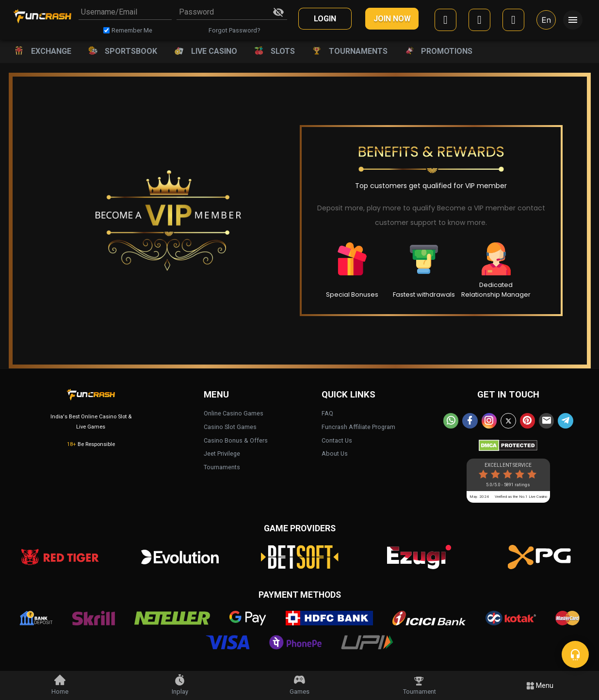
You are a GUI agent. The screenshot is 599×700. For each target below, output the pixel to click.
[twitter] (508, 419)
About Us (335, 452)
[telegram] (564, 419)
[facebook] (445, 21)
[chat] (575, 654)
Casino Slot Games (230, 425)
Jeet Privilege (222, 452)
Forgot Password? (234, 30)
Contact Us (337, 438)
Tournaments (222, 465)
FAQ (327, 412)
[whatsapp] (453, 419)
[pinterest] (527, 419)
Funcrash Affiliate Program (358, 425)
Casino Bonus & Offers (236, 438)
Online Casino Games (234, 412)
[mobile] (513, 21)
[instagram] (490, 419)
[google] (479, 21)
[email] (545, 419)
